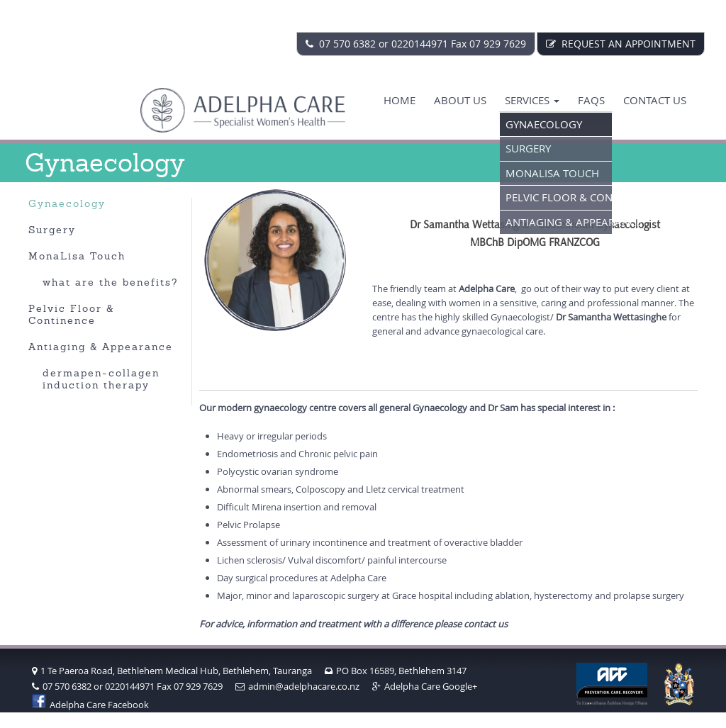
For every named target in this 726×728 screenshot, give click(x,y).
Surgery (528, 148)
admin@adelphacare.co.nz (297, 686)
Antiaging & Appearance (559, 222)
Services (532, 100)
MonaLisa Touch (552, 173)
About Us (460, 100)
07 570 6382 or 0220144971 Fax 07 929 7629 (416, 44)
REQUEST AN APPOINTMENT (621, 44)
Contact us (655, 100)
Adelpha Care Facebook (90, 705)
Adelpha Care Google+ (425, 686)
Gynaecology (544, 124)
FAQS (591, 100)
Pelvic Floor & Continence (559, 197)
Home (400, 100)
